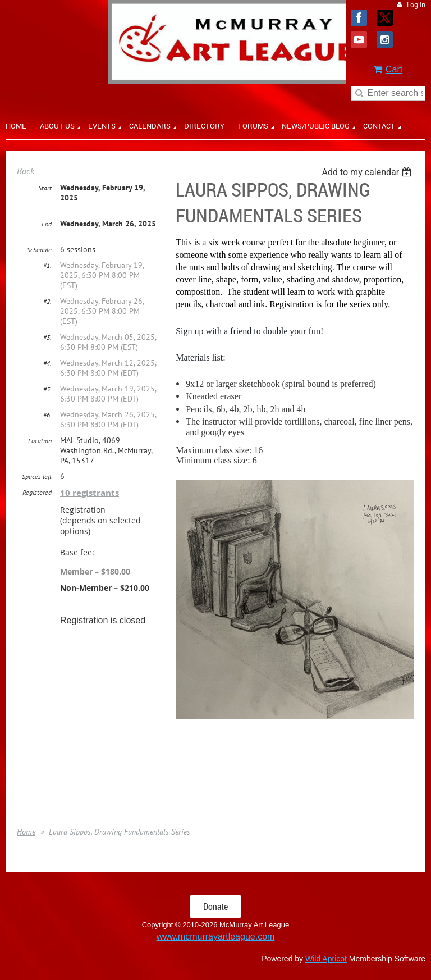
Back (26, 171)
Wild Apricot (326, 959)
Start (45, 188)
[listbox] (368, 172)
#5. (47, 389)
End (47, 224)
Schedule (39, 250)
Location (40, 441)
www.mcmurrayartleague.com (216, 936)
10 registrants (90, 493)
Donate (215, 906)
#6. (47, 415)
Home (26, 832)
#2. (47, 301)
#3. (47, 337)
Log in (416, 5)
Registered (37, 492)
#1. (47, 265)
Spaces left (37, 477)
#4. (47, 363)
